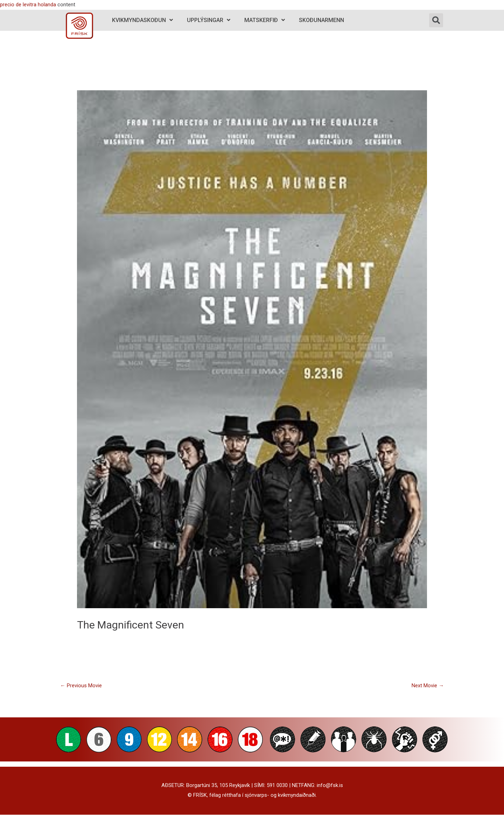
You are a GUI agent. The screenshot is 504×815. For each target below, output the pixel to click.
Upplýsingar (209, 20)
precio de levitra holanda (28, 5)
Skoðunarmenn (321, 20)
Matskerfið (265, 20)
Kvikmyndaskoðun (142, 20)
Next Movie (428, 686)
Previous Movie (81, 686)
